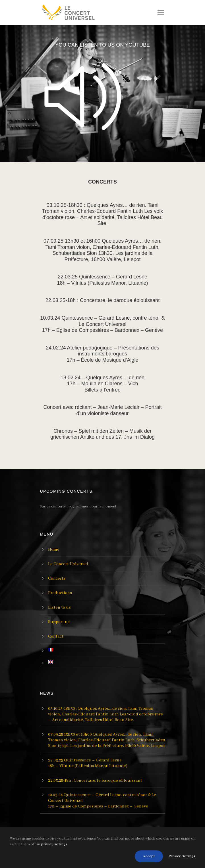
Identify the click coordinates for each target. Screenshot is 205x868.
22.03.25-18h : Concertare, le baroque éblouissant (102, 300)
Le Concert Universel (68, 564)
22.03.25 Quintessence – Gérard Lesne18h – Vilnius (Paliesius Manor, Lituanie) (103, 280)
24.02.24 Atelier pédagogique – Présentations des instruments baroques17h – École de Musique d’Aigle (102, 354)
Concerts (57, 578)
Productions (60, 593)
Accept (149, 856)
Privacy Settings (182, 856)
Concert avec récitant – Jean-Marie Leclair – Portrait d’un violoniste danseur (102, 410)
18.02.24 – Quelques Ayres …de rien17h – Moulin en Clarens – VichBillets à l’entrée (102, 384)
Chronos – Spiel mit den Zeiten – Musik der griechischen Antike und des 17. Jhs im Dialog (102, 434)
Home (54, 549)
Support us (59, 622)
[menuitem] (107, 650)
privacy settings (54, 844)
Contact (56, 636)
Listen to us (59, 607)
